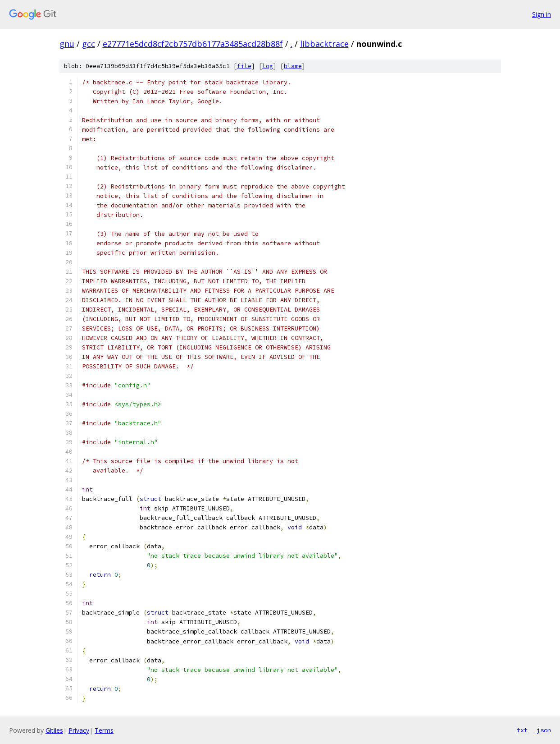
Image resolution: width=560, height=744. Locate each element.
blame (293, 66)
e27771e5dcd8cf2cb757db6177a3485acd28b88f (193, 44)
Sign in (542, 14)
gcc (89, 44)
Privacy (79, 730)
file (244, 66)
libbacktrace (324, 44)
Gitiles (54, 730)
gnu (67, 44)
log (268, 66)
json (544, 730)
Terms (104, 730)
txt (522, 730)
